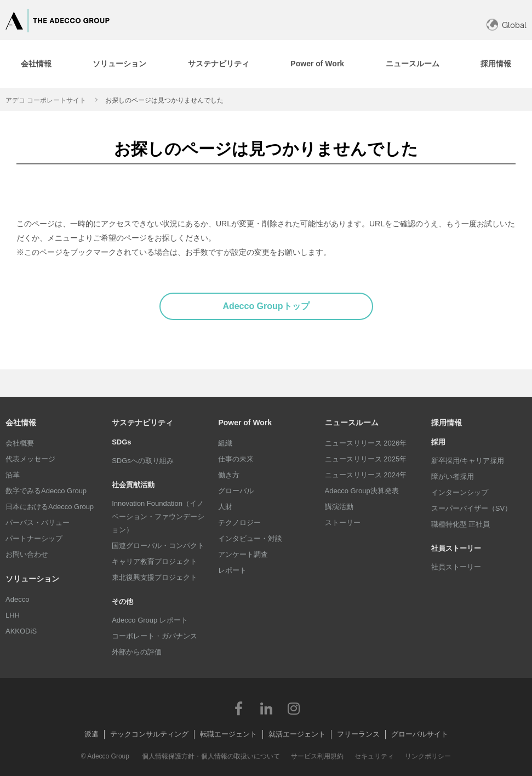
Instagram (294, 708)
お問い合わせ (27, 554)
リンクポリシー (428, 756)
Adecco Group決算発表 (362, 491)
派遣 (91, 734)
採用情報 (447, 423)
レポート (232, 570)
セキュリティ (374, 756)
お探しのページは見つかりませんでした (164, 100)
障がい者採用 (453, 477)
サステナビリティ (142, 423)
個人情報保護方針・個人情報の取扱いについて (211, 756)
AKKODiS (21, 631)
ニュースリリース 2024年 (366, 475)
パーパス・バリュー (38, 523)
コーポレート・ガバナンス (155, 636)
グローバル (236, 491)
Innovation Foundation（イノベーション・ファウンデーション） (158, 517)
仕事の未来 (236, 459)
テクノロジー (239, 523)
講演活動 (339, 507)
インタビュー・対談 (250, 538)
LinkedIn (266, 708)
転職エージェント (228, 734)
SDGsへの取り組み (143, 461)
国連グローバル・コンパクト (158, 546)
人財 (225, 507)
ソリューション (32, 579)
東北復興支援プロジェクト (155, 577)
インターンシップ (460, 492)
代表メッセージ (30, 459)
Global (514, 25)
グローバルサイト (420, 734)
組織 (225, 443)
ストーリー (343, 523)
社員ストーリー (456, 567)
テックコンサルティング (149, 734)
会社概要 (20, 443)
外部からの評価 (137, 652)
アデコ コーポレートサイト (46, 100)
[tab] (120, 64)
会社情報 (21, 423)
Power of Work (245, 423)
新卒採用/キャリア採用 (468, 461)
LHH (13, 615)
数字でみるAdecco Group (46, 491)
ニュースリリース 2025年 (366, 459)
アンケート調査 (243, 554)
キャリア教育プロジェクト (155, 561)
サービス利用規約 (317, 756)
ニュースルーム (352, 423)
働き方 (229, 475)
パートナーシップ (34, 538)
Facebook (239, 708)
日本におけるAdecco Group (50, 507)
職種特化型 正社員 (461, 524)
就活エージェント (297, 734)
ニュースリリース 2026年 (366, 443)
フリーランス (358, 734)
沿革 (13, 475)
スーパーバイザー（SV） (471, 508)
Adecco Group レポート (150, 620)
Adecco (17, 599)
